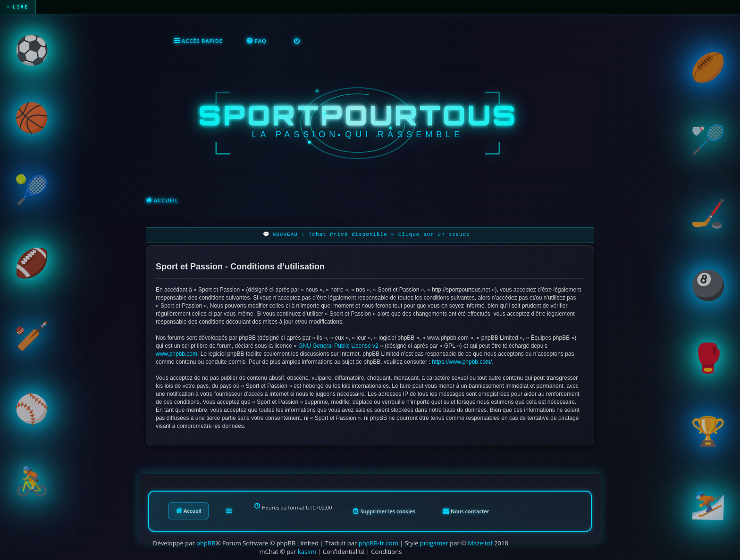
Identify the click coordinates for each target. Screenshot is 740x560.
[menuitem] (256, 41)
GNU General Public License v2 (338, 345)
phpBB (206, 542)
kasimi (307, 551)
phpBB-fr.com (378, 542)
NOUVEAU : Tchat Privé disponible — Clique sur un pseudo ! (375, 234)
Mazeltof (480, 542)
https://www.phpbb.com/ (462, 361)
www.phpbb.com (177, 353)
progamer (434, 542)
